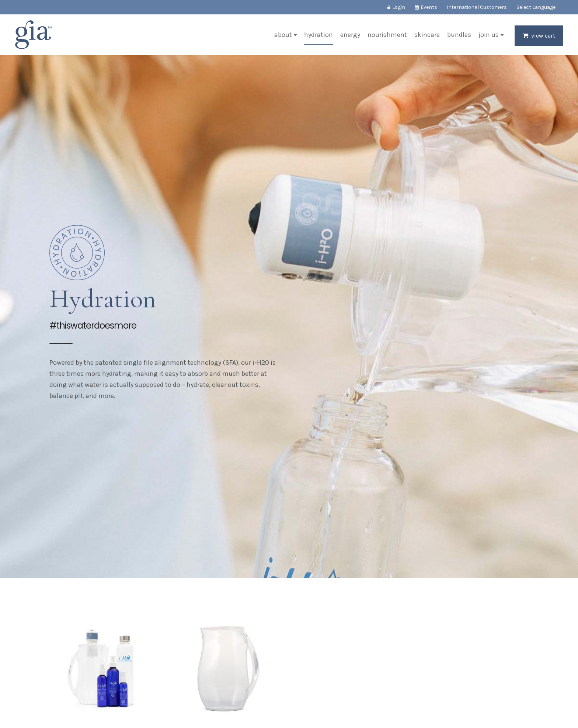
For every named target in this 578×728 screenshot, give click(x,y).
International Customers (477, 7)
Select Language (536, 7)
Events (429, 7)
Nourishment (387, 35)
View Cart (543, 36)
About (283, 35)
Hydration (318, 35)
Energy (350, 35)
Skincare (427, 35)
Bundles (459, 35)
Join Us (489, 35)
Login (399, 7)
